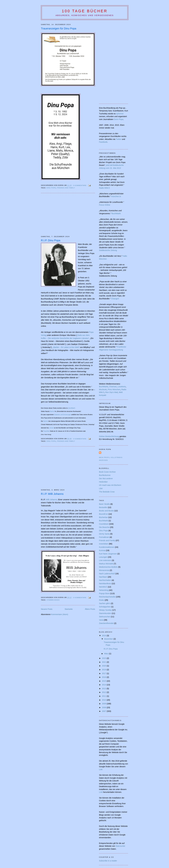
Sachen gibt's (105, 603)
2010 (104, 700)
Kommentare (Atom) (60, 614)
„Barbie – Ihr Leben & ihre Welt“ (66, 347)
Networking (104, 590)
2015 (104, 681)
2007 (104, 711)
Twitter (119, 139)
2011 (104, 696)
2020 (104, 666)
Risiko (102, 600)
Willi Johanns (51, 500)
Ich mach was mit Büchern (110, 485)
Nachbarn (103, 577)
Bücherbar (103, 517)
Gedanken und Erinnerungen (62, 415)
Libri (101, 488)
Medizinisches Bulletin (108, 567)
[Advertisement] (63, 214)
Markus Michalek (106, 564)
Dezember (109, 639)
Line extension (105, 560)
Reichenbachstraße (107, 597)
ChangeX (115, 299)
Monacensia (104, 570)
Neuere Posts (47, 609)
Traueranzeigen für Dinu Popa (59, 28)
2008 (104, 707)
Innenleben (104, 544)
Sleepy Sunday (105, 610)
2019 (104, 670)
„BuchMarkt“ (72, 408)
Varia (101, 620)
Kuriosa (102, 550)
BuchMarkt (116, 213)
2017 (104, 673)
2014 (104, 685)
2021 (104, 662)
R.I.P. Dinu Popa (51, 240)
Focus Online (105, 205)
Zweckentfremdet (106, 623)
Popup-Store (104, 593)
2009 (104, 704)
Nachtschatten (105, 580)
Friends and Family (66, 188)
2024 (104, 636)
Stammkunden (53, 600)
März (107, 654)
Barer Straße (104, 504)
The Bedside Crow (107, 492)
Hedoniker (103, 482)
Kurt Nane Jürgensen (108, 554)
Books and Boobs (106, 511)
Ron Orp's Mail (112, 392)
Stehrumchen (105, 617)
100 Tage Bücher (85, 11)
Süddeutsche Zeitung (108, 250)
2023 (104, 658)
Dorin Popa (119, 119)
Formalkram (104, 537)
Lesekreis (122, 387)
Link (101, 769)
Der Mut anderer (106, 478)
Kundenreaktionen (107, 547)
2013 (104, 689)
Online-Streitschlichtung (109, 436)
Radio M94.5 (104, 188)
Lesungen (103, 557)
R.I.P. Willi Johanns (52, 494)
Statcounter (120, 846)
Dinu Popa (51, 188)
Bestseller (103, 507)
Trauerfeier (47, 431)
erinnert (51, 428)
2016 (104, 677)
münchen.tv (116, 196)
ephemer (120, 114)
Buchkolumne (105, 475)
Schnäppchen (105, 607)
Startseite (69, 609)
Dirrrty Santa (104, 534)
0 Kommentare (80, 185)
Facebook (103, 142)
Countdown (104, 524)
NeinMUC (103, 587)
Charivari (113, 387)
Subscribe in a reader (108, 861)
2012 (104, 692)
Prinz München (114, 390)
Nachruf (52, 411)
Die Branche (104, 527)
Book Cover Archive (107, 472)
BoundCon (104, 514)
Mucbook (103, 390)
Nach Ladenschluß (107, 574)
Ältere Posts (90, 609)
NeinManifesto (105, 584)
